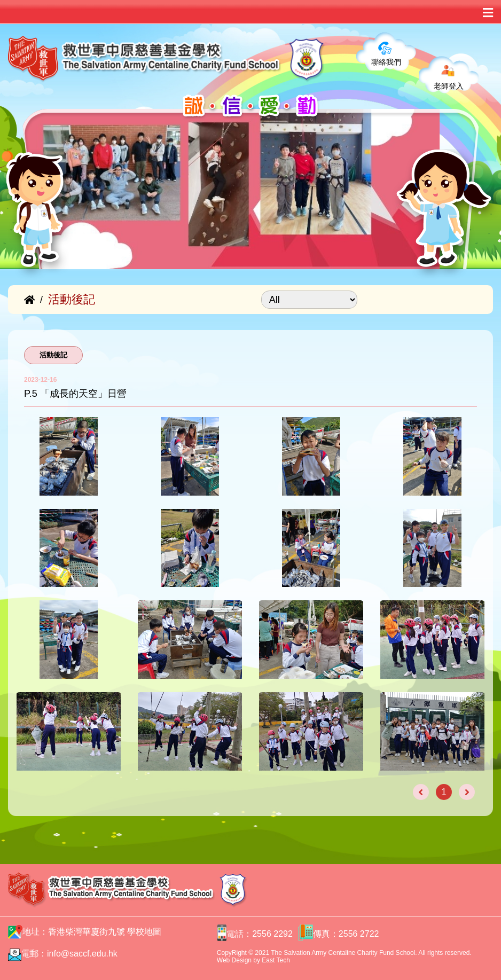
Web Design (234, 960)
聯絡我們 (386, 62)
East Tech (276, 960)
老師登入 (449, 86)
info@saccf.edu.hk (82, 954)
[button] (41, 242)
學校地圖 (144, 932)
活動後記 (53, 355)
